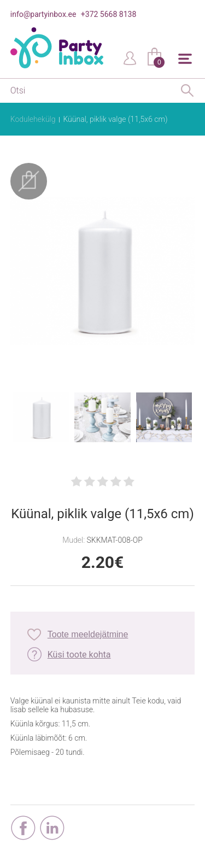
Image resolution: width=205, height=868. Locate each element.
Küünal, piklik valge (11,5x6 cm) (115, 119)
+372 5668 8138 (109, 14)
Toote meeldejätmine (88, 634)
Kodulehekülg (33, 119)
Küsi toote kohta (79, 655)
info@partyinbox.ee (43, 14)
